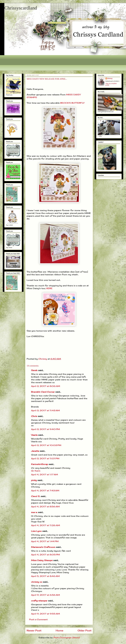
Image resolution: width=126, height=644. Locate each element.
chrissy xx (37, 582)
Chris (34, 416)
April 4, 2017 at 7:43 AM (45, 491)
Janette (35, 451)
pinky (34, 480)
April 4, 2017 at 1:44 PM (45, 541)
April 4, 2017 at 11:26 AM (46, 525)
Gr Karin (36, 471)
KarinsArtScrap (40, 464)
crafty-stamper (39, 601)
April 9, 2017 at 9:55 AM (45, 614)
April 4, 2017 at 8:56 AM (45, 507)
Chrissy (110, 78)
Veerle (34, 435)
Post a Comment (38, 619)
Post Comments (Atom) (67, 638)
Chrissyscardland (21, 8)
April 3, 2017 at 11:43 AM (45, 410)
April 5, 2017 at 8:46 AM (45, 576)
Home (59, 630)
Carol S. (36, 496)
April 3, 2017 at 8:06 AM (46, 386)
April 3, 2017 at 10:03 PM (46, 445)
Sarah (34, 370)
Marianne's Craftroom (43, 547)
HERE (49, 288)
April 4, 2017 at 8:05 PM (45, 555)
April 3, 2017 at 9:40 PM (45, 429)
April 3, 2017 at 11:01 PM (45, 458)
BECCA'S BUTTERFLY (72, 103)
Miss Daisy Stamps (42, 560)
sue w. (34, 512)
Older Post (85, 630)
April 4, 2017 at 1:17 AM (44, 474)
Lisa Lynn (36, 531)
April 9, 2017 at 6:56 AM (45, 595)
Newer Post (34, 630)
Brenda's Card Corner (43, 392)
